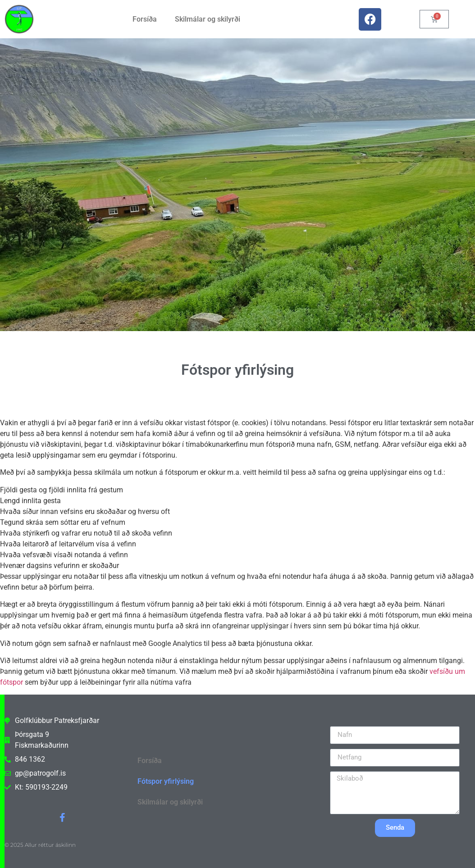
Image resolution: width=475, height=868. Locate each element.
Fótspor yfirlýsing (166, 781)
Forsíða (145, 19)
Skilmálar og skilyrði (208, 19)
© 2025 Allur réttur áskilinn (40, 845)
